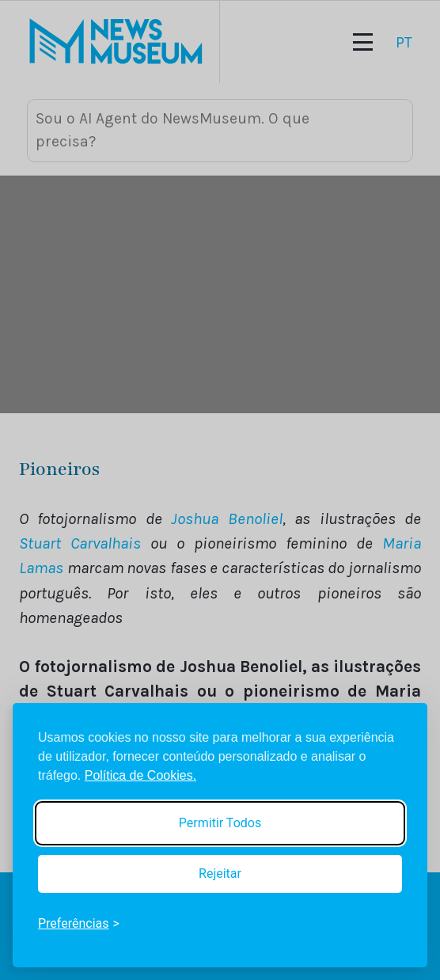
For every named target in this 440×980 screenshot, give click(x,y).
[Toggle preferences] (79, 924)
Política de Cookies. (140, 775)
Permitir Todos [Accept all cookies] (220, 823)
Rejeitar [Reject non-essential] (220, 874)
